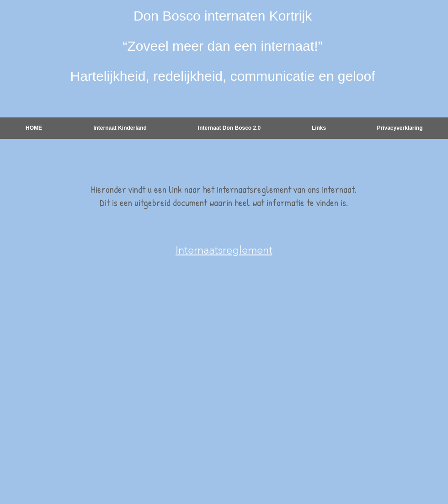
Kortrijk (291, 16)
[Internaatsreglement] (224, 249)
